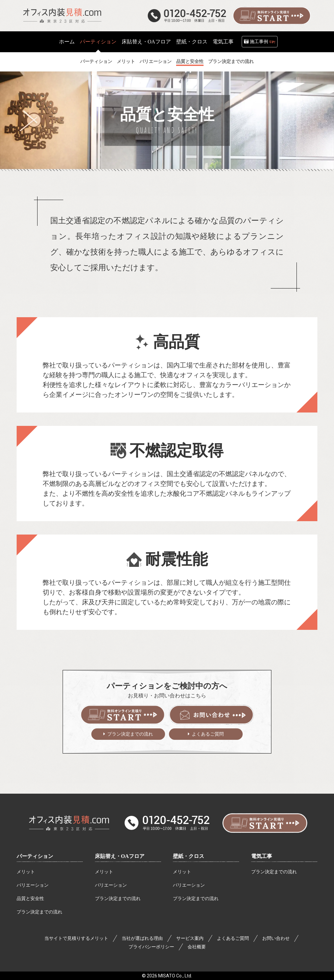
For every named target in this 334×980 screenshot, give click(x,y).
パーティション (35, 856)
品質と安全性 (30, 899)
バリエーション (33, 885)
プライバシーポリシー (151, 947)
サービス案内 (190, 938)
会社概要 (197, 947)
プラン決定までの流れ (130, 734)
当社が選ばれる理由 (142, 938)
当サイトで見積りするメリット (76, 938)
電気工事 (223, 42)
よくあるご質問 (208, 734)
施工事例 (263, 42)
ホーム (67, 42)
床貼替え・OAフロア (146, 42)
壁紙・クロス (192, 42)
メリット (26, 872)
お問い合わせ (276, 938)
